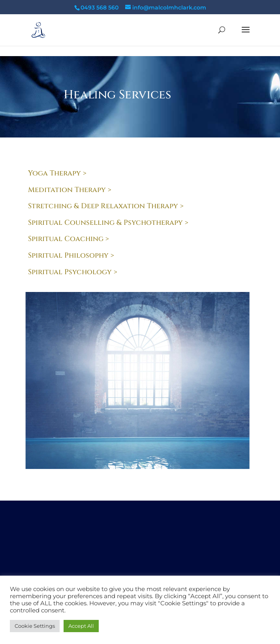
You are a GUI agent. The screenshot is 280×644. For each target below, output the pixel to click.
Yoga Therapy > (57, 173)
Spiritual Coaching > (69, 239)
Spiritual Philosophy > (71, 255)
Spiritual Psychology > (73, 272)
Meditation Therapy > (70, 190)
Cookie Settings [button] (35, 626)
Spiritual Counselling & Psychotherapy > (108, 223)
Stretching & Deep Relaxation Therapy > (106, 206)
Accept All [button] (81, 626)
